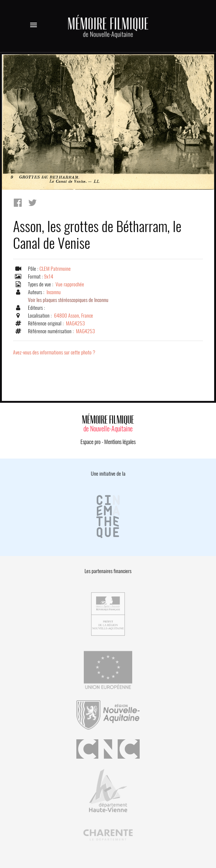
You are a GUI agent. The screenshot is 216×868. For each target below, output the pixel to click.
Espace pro (90, 442)
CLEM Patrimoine (55, 269)
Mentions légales (120, 442)
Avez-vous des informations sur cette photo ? (54, 352)
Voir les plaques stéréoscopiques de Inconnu (68, 300)
